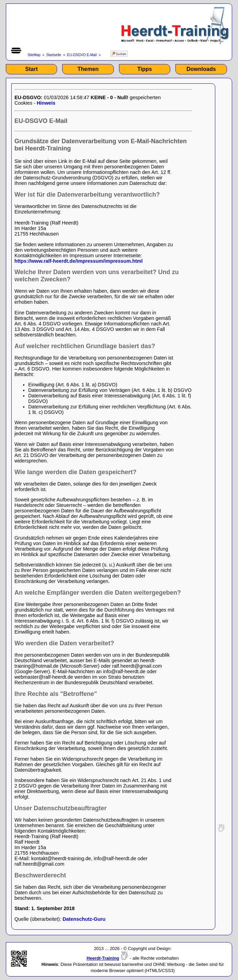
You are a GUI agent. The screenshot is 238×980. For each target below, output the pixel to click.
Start (31, 69)
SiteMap (34, 55)
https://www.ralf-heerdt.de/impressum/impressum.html (79, 261)
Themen (88, 69)
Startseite (54, 55)
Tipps (144, 69)
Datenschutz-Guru (84, 919)
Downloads (201, 69)
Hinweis (46, 103)
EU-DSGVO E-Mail (82, 55)
